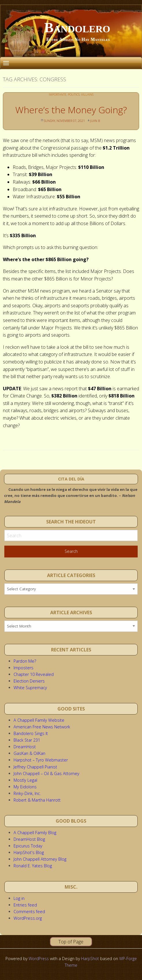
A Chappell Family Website (39, 720)
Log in (19, 898)
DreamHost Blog (29, 839)
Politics (74, 95)
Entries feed (25, 905)
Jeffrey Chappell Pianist (35, 767)
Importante (58, 95)
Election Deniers (29, 681)
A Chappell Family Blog (35, 833)
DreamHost (25, 747)
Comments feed (29, 912)
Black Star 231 (27, 740)
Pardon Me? (25, 661)
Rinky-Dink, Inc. (27, 793)
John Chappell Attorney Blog (40, 859)
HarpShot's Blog (29, 852)
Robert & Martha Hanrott (37, 800)
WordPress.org (28, 918)
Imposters (24, 668)
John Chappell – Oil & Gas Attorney (46, 773)
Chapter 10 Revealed (34, 674)
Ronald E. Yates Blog (33, 866)
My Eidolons (25, 787)
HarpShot (90, 959)
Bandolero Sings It (31, 733)
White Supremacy (30, 688)
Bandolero (77, 28)
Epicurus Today (28, 846)
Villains (87, 95)
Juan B (95, 121)
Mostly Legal (25, 780)
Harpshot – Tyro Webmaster (41, 760)
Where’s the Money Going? (71, 110)
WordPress (39, 959)
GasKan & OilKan (29, 753)
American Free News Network (42, 727)
